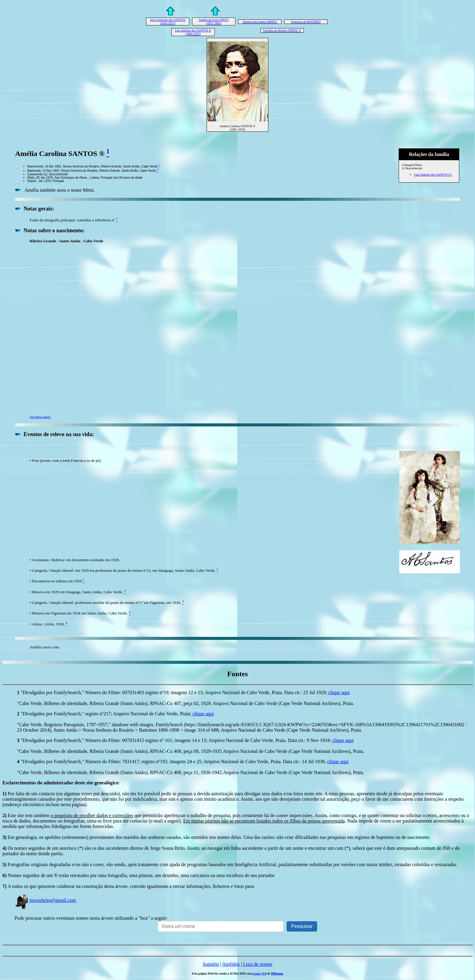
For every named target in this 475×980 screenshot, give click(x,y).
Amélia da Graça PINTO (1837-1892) (214, 22)
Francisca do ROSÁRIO (306, 22)
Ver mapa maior (40, 417)
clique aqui (339, 692)
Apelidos (231, 964)
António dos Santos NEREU (260, 22)
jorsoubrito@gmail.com (45, 900)
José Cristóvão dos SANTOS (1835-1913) (168, 22)
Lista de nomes (258, 964)
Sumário (211, 964)
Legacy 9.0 (259, 973)
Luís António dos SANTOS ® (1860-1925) (193, 32)
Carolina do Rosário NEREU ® (282, 30)
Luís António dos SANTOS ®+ (433, 175)
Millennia (277, 973)
